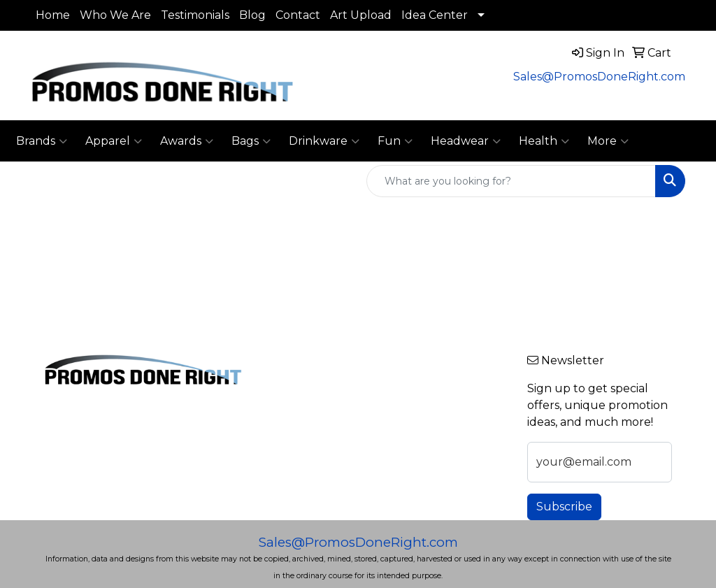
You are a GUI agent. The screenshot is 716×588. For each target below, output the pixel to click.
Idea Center (435, 15)
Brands (42, 141)
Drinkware (324, 141)
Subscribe (564, 507)
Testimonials (195, 15)
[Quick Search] (511, 181)
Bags (251, 141)
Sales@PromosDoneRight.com (599, 77)
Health (544, 141)
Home (53, 15)
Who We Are (115, 15)
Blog (252, 15)
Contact (298, 15)
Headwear (466, 141)
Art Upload (361, 15)
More (608, 141)
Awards (187, 141)
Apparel (114, 141)
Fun (395, 141)
